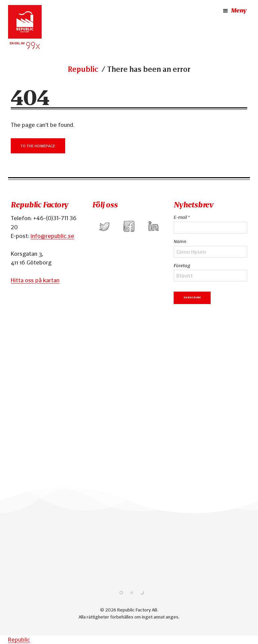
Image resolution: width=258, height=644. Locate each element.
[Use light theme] (132, 593)
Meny (234, 11)
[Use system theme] (121, 593)
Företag (182, 265)
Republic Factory (39, 205)
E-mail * (182, 217)
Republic (83, 69)
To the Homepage (38, 145)
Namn (180, 241)
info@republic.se (52, 236)
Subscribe (192, 297)
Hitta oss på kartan (35, 280)
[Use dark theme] (142, 593)
